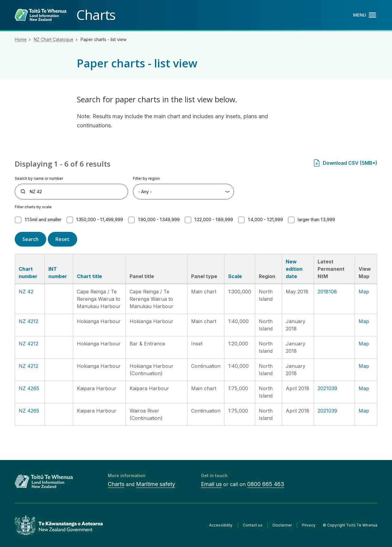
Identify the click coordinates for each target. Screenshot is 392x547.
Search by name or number (39, 178)
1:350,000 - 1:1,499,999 (100, 219)
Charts (116, 484)
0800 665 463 (266, 484)
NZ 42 (26, 292)
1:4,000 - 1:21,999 (266, 219)
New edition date (294, 269)
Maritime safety (156, 484)
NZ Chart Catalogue (54, 39)
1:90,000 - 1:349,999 (159, 219)
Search (30, 239)
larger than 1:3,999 (316, 219)
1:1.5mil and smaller (43, 219)
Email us (211, 484)
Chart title (89, 276)
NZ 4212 (28, 321)
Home (21, 39)
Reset (62, 239)
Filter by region (146, 178)
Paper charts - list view (104, 39)
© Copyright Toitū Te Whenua (350, 525)
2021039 (327, 388)
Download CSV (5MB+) (350, 163)
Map (364, 292)
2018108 (327, 292)
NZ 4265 (29, 388)
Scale (235, 276)
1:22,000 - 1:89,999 (214, 219)
